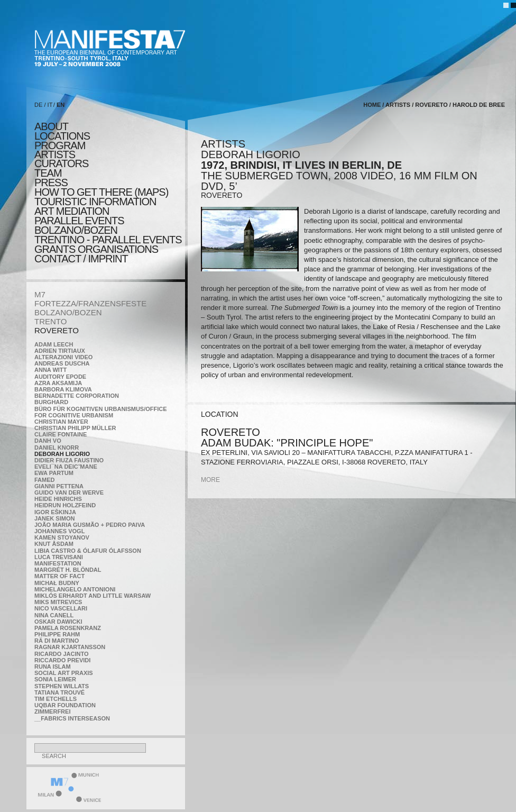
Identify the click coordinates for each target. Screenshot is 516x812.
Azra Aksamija (58, 383)
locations (62, 136)
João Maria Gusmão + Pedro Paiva (90, 525)
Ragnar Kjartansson (70, 647)
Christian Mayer (61, 422)
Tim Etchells (56, 699)
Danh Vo (48, 441)
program (60, 145)
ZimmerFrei (52, 711)
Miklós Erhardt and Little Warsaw (93, 596)
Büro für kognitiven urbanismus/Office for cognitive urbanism (101, 412)
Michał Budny (57, 583)
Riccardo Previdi (62, 660)
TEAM (48, 173)
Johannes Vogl (59, 531)
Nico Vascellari (61, 608)
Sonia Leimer (55, 679)
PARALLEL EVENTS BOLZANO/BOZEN (79, 225)
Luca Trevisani (59, 557)
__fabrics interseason (72, 718)
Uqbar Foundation (65, 705)
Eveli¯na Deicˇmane (66, 467)
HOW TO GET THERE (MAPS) (101, 192)
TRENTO (50, 321)
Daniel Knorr (57, 448)
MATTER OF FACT (59, 576)
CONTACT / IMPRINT (81, 259)
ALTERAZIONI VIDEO (63, 357)
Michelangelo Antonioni (75, 589)
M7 (40, 294)
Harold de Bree (479, 105)
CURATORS (61, 163)
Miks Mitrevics (58, 602)
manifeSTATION (58, 563)
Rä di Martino (57, 641)
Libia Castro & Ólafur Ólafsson (88, 551)
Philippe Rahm (57, 634)
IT (50, 105)
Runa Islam (53, 667)
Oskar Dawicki (58, 622)
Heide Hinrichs (58, 499)
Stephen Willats (62, 686)
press (51, 183)
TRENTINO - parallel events (108, 240)
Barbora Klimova (63, 389)
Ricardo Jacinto (61, 654)
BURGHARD (51, 402)
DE (38, 105)
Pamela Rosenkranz (68, 628)
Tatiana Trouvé (59, 692)
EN (61, 105)
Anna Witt (50, 370)
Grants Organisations (96, 249)
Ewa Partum (54, 473)
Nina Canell (54, 615)
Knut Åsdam (54, 544)
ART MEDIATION (72, 211)
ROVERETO (57, 330)
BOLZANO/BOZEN (68, 312)
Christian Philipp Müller (75, 428)
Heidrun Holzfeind (65, 505)
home (372, 105)
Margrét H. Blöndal (68, 570)
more (210, 480)
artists (55, 154)
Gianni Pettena (59, 486)
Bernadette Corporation (77, 396)
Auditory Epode (60, 377)
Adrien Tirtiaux (60, 351)
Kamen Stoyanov (62, 537)
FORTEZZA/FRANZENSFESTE (90, 303)
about (51, 126)
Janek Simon (54, 518)
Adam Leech (54, 344)
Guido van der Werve (69, 492)
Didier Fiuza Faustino (69, 460)
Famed (45, 480)
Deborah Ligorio (62, 454)
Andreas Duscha (62, 363)
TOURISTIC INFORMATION (95, 202)
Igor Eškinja (55, 512)
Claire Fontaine (61, 434)
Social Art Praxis (64, 673)
